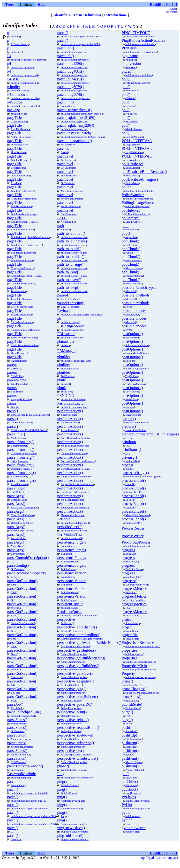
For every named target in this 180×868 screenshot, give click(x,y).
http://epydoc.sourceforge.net (159, 858)
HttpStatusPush (134, 283)
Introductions (115, 15)
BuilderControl (69, 793)
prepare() (129, 419)
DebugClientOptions (22, 523)
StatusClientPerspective (74, 654)
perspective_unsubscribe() (78, 758)
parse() (13, 411)
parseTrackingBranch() (25, 766)
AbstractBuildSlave (71, 685)
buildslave (16, 52)
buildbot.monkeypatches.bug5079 (29, 808)
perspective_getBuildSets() (78, 666)
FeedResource (19, 168)
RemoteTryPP (133, 492)
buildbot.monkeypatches (74, 52)
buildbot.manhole (20, 778)
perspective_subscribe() (76, 743)
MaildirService (133, 129)
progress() (130, 581)
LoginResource (69, 415)
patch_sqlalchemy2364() (76, 125)
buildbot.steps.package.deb (76, 361)
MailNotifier (68, 145)
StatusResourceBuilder (73, 824)
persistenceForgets (72, 542)
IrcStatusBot (132, 461)
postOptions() (132, 334)
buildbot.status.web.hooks (139, 191)
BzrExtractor (68, 160)
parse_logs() (17, 488)
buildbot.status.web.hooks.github (143, 476)
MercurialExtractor (71, 191)
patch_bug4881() (71, 71)
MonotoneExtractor (72, 199)
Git (13, 561)
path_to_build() (69, 249)
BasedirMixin (133, 338)
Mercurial (131, 291)
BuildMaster (132, 168)
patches (63, 148)
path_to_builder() (71, 257)
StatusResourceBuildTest (24, 345)
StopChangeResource (73, 500)
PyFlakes (129, 797)
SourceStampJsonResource (26, 330)
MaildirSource (19, 438)
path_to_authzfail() (72, 241)
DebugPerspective (71, 700)
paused (63, 295)
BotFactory (67, 623)
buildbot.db (131, 229)
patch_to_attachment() (75, 141)
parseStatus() (17, 720)
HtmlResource (19, 152)
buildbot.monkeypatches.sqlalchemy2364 (33, 824)
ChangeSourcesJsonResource (27, 276)
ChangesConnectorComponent (142, 693)
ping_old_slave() (70, 836)
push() (127, 727)
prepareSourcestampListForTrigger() (150, 434)
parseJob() (15, 704)
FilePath (65, 229)
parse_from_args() (22, 473)
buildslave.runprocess (137, 546)
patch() (63, 33)
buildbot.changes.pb (72, 330)
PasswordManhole (22, 774)
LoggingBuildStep (21, 399)
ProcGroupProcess (136, 542)
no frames (172, 12)
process (127, 465)
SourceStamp (68, 106)
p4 (9, 64)
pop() (126, 233)
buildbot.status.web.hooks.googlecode (82, 314)
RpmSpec (131, 60)
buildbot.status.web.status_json (142, 646)
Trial (128, 608)
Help (41, 4)
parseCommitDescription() (28, 558)
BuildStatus (67, 554)
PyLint (127, 805)
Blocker (15, 407)
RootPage (16, 183)
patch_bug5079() (71, 87)
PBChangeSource (71, 326)
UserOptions (132, 392)
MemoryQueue (134, 268)
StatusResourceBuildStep (25, 338)
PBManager (67, 351)
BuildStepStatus (70, 561)
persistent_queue (70, 604)
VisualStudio (68, 222)
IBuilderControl (70, 785)
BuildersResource (21, 160)
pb (59, 318)
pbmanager (66, 341)
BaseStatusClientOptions (24, 507)
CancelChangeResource (74, 453)
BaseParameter (19, 384)
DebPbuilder (68, 376)
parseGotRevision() (22, 581)
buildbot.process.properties (140, 662)
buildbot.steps (18, 114)
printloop (129, 442)
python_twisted (134, 828)
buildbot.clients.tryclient (74, 407)
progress (128, 550)
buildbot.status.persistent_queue (78, 615)
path (61, 226)
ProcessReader (133, 528)
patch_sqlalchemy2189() (76, 118)
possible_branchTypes (139, 287)
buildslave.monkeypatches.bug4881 (80, 36)
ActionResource (69, 430)
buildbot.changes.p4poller (25, 98)
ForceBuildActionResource (76, 438)
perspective (66, 619)
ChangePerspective (71, 631)
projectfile (130, 635)
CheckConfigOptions (22, 515)
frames (172, 9)
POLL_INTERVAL (137, 141)
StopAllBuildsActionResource (77, 484)
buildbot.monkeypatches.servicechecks (82, 114)
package (14, 110)
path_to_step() (68, 287)
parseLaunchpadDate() (25, 712)
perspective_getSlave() (75, 673)
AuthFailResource (20, 129)
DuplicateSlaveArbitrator (139, 36)
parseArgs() (16, 496)
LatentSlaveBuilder (136, 430)
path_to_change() (71, 264)
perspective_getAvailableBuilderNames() (89, 643)
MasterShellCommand (138, 515)
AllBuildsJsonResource (23, 199)
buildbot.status (133, 577)
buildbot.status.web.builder (140, 44)
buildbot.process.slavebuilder (141, 52)
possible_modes (134, 311)
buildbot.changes (20, 90)
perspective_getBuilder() (77, 650)
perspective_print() (72, 712)
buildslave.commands (23, 67)
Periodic (64, 519)
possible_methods (136, 295)
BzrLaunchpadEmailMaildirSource (30, 415)
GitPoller (130, 98)
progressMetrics (134, 589)
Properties (130, 658)
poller (126, 187)
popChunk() (131, 241)
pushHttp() (130, 735)
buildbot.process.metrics (139, 199)
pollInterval (131, 210)
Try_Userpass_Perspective (75, 646)
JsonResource (18, 291)
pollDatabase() (133, 164)
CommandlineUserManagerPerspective (82, 639)
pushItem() (130, 743)
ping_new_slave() (71, 828)
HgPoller (130, 106)
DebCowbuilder (70, 368)
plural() (127, 71)
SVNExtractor (69, 214)
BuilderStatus (68, 569)
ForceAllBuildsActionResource (78, 461)
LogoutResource (70, 422)
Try (127, 446)
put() (125, 774)
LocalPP (130, 484)
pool (125, 226)
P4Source (15, 102)
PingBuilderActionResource (143, 40)
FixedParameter (19, 484)
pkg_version (131, 64)
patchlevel (65, 156)
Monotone (16, 677)
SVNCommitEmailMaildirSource (29, 430)
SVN (128, 307)
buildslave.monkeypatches (75, 60)
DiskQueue (131, 245)
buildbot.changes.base (137, 206)
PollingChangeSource (137, 83)
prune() (127, 681)
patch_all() (66, 48)
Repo (14, 577)
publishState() (133, 704)
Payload (64, 311)
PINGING (130, 48)
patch (11, 782)
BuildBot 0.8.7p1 (164, 4)
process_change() (135, 473)
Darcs (14, 654)
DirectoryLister (19, 145)
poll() (126, 79)
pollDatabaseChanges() (140, 179)
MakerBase (131, 399)
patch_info (66, 102)
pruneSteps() (132, 697)
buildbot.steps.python (137, 801)
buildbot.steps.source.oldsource (28, 60)
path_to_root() (68, 272)
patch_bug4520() (71, 64)
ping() (62, 782)
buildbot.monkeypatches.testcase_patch (82, 137)
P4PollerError (18, 94)
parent (12, 365)
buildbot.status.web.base (139, 75)
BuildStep (16, 392)
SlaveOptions (133, 415)
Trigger (129, 438)
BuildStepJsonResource (24, 214)
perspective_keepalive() (76, 681)
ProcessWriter (133, 536)
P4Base (13, 79)
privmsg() (129, 457)
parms (12, 388)
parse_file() (16, 434)
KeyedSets (131, 237)
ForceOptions (18, 538)
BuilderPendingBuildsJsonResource (30, 237)
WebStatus (131, 785)
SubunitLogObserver (137, 585)
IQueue (129, 253)
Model (64, 152)
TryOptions (131, 376)
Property (128, 673)
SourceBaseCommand (23, 623)
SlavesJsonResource (22, 322)
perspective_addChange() (77, 627)
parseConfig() (18, 565)
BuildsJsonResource (22, 260)
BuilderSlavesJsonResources (26, 245)
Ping (61, 774)
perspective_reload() (73, 720)
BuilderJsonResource (22, 229)
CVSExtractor (69, 168)
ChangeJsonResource (22, 268)
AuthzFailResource (21, 137)
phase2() (64, 766)
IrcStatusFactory (20, 44)
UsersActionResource (73, 515)
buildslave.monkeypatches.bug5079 (80, 44)
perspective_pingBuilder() (78, 697)
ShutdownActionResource (75, 507)
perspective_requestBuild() (78, 727)
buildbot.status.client (72, 338)
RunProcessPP (133, 523)
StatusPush (131, 731)
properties (129, 650)
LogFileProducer (70, 299)
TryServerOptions (135, 384)
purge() (127, 712)
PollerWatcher (133, 195)
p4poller (14, 87)
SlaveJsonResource (21, 314)
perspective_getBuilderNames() (82, 658)
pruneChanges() (134, 689)
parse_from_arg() (21, 442)
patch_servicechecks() (75, 110)
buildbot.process (134, 654)
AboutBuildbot (19, 121)
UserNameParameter (22, 469)
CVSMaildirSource (21, 422)
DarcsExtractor (69, 175)
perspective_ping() (72, 689)
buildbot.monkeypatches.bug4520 (29, 793)
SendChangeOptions (136, 368)
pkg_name (130, 56)
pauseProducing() (71, 303)
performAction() (70, 411)
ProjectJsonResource (22, 307)
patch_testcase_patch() (75, 133)
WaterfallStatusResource (74, 770)
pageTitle (15, 118)
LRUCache (131, 778)
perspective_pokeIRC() (75, 704)
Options (130, 361)
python (127, 812)
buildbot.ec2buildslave (73, 399)
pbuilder (64, 357)
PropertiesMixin (134, 666)
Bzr (13, 585)
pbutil (62, 380)
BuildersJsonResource (23, 253)
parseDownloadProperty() (27, 573)
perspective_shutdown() (76, 735)
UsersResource (19, 353)
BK (13, 631)
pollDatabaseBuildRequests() (144, 172)
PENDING (66, 396)
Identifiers (62, 15)
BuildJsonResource (21, 206)
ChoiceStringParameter (23, 453)
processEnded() (134, 480)
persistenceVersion (72, 573)
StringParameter (20, 461)
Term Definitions (87, 15)
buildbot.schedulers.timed (75, 523)
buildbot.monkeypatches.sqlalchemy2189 (33, 816)
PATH (62, 218)
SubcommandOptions (137, 345)
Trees (10, 4)
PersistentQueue (134, 276)
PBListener (66, 334)
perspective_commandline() (79, 635)
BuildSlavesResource (22, 191)
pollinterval (131, 218)
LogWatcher (132, 145)
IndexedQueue (133, 260)
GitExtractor (68, 183)
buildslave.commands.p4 (24, 75)
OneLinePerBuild (20, 175)
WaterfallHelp (19, 361)
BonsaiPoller (132, 90)
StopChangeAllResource (74, 492)
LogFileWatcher (134, 137)
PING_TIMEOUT (136, 33)
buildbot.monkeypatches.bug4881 (29, 801)
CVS (14, 592)
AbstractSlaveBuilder (137, 422)
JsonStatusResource (22, 299)
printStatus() (131, 450)
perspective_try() (71, 751)
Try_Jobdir (17, 708)
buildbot (15, 36)
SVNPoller (131, 121)
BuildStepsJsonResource (24, 222)
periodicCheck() (70, 527)
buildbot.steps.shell (71, 538)
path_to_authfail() (71, 233)
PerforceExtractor (71, 206)
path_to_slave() (69, 280)
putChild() (130, 782)
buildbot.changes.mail (23, 716)
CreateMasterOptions (137, 353)
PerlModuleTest (70, 534)
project (127, 619)
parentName (17, 380)
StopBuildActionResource (75, 446)
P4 (9, 56)
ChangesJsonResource (23, 283)
